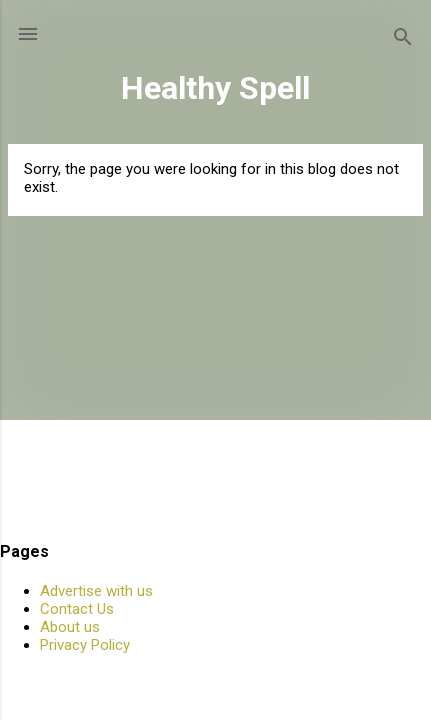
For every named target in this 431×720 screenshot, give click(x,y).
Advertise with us (96, 591)
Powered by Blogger (215, 682)
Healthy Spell (215, 88)
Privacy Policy (85, 645)
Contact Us (77, 609)
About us (70, 627)
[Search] (403, 40)
